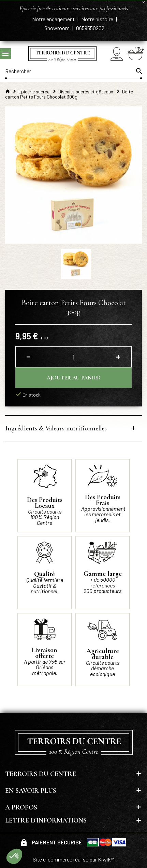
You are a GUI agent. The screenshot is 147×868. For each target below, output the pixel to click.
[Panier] (136, 54)
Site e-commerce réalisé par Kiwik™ (74, 859)
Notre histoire (98, 19)
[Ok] (138, 71)
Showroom (57, 28)
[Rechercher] (73, 71)
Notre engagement (54, 19)
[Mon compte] (117, 54)
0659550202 (90, 28)
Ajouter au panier (74, 378)
